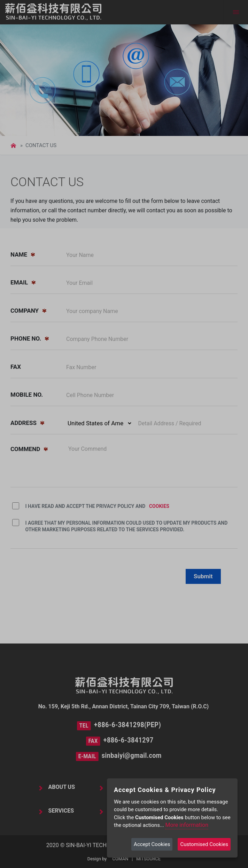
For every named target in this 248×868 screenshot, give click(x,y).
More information (187, 825)
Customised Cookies (204, 844)
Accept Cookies (152, 844)
